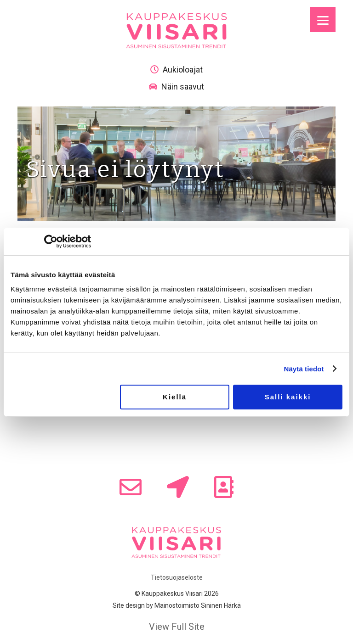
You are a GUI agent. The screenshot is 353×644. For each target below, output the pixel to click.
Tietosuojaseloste (177, 577)
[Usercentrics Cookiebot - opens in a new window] (51, 241)
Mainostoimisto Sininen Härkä (198, 605)
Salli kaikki (288, 397)
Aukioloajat (176, 70)
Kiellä (175, 397)
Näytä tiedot (304, 369)
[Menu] (323, 20)
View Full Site (177, 627)
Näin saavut (176, 87)
